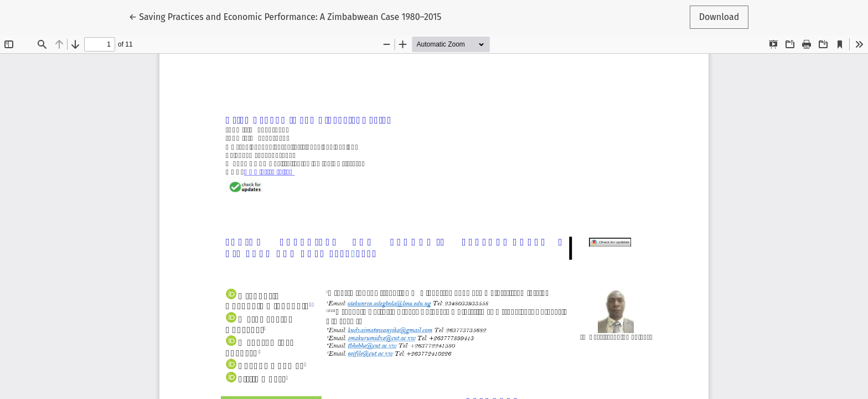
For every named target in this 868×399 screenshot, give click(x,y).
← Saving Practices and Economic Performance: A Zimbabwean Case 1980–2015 (285, 16)
